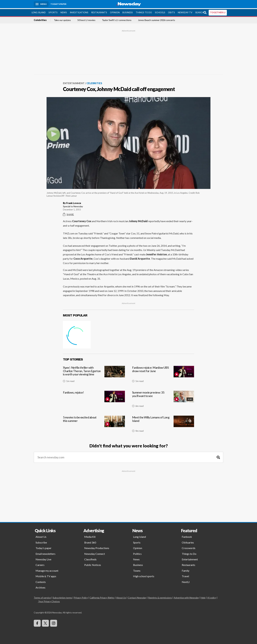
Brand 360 (90, 542)
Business (128, 12)
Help (203, 597)
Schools (160, 12)
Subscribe (41, 542)
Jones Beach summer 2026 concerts (157, 19)
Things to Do (144, 12)
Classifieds (90, 558)
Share (68, 214)
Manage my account (47, 570)
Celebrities (40, 19)
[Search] (218, 456)
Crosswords (189, 547)
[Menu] (41, 4)
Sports (53, 12)
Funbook (187, 536)
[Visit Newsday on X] (45, 622)
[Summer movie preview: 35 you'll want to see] (163, 400)
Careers (40, 564)
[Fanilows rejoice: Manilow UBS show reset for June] (163, 375)
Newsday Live (43, 558)
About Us (41, 536)
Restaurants (99, 12)
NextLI (186, 581)
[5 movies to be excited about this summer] (94, 424)
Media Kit (90, 536)
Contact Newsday (137, 597)
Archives (40, 587)
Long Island (39, 12)
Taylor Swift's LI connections (117, 19)
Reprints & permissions (160, 597)
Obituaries (188, 542)
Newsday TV (185, 12)
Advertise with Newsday (186, 597)
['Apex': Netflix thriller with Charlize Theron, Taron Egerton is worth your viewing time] (94, 375)
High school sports (144, 575)
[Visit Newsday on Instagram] (54, 622)
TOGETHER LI (218, 12)
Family (186, 570)
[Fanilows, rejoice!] (94, 400)
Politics (137, 553)
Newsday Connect (95, 553)
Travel (185, 575)
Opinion (115, 12)
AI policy (212, 597)
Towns (137, 570)
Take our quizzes (62, 19)
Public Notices (93, 564)
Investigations (79, 12)
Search (199, 12)
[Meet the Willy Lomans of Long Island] (163, 424)
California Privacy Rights (102, 597)
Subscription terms (62, 597)
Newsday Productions (97, 547)
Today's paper (44, 547)
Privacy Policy (81, 597)
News (64, 12)
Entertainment (74, 82)
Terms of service (42, 597)
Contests (41, 581)
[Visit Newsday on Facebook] (37, 622)
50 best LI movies (86, 19)
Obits (171, 12)
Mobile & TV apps (46, 575)
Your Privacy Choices (49, 601)
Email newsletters (45, 553)
